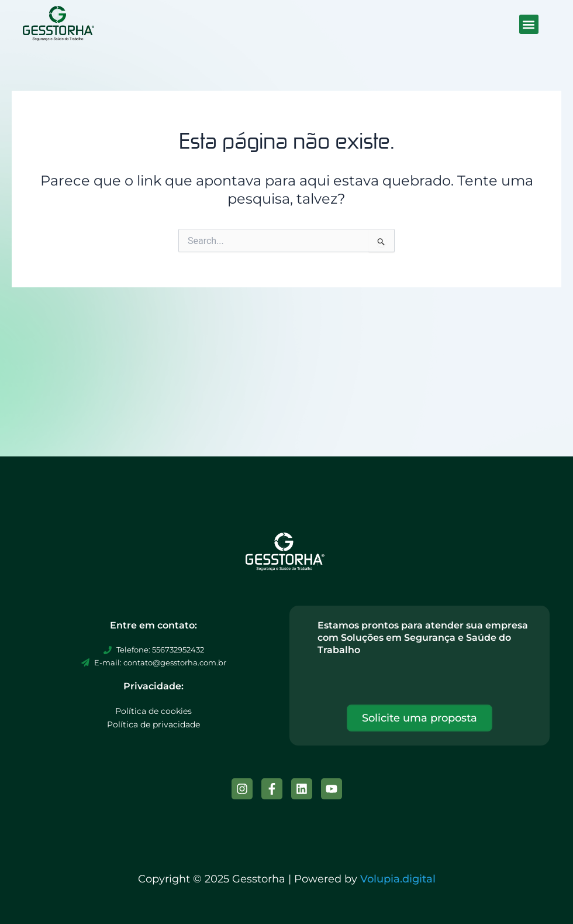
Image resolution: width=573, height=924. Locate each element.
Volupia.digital (398, 879)
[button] (529, 24)
